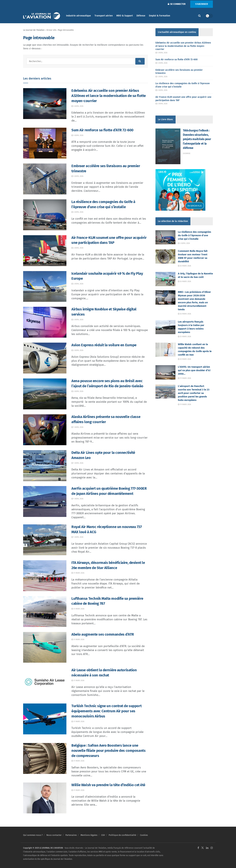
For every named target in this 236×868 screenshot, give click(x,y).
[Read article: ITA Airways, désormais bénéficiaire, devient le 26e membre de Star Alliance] (45, 576)
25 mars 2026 (184, 337)
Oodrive (187, 153)
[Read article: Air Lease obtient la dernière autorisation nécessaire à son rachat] (45, 683)
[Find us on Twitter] (203, 848)
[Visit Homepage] (42, 16)
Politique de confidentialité (122, 835)
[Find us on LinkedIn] (207, 848)
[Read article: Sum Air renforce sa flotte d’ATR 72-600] (45, 143)
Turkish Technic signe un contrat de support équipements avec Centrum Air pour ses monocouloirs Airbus (106, 711)
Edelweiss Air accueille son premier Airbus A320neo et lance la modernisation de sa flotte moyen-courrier (109, 96)
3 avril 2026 (77, 106)
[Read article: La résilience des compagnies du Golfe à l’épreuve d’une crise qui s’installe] (45, 215)
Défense (141, 16)
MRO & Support (125, 16)
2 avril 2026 (77, 212)
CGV (103, 835)
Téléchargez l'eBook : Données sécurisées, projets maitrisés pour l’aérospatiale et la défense (197, 139)
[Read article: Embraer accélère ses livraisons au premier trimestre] (45, 179)
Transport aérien (104, 16)
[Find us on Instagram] (212, 848)
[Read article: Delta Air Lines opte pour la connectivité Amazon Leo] (45, 466)
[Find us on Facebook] (198, 848)
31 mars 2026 (78, 573)
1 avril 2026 (77, 427)
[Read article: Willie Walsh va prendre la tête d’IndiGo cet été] (45, 798)
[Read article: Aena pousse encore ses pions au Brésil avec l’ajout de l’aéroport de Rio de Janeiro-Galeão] (45, 394)
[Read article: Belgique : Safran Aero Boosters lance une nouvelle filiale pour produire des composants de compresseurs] (45, 758)
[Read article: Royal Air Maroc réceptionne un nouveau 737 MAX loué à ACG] (45, 540)
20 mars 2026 (184, 359)
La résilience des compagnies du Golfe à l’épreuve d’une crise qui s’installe (194, 235)
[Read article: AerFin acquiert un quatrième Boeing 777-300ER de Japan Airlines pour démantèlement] (45, 501)
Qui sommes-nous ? (33, 835)
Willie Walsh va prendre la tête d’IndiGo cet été (108, 785)
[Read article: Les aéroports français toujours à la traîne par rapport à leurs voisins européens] (165, 327)
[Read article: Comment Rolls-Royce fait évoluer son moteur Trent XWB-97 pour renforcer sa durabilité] (165, 256)
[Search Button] (199, 16)
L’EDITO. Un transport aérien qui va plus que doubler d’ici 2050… (194, 370)
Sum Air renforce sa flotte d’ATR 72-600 (102, 130)
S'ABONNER (202, 4)
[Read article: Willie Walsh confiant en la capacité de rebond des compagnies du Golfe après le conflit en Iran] (165, 350)
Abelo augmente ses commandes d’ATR (103, 634)
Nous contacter (54, 835)
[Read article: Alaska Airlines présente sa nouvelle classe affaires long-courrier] (45, 430)
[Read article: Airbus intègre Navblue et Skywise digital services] (45, 322)
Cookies (144, 835)
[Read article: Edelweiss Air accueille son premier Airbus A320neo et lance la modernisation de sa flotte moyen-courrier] (45, 104)
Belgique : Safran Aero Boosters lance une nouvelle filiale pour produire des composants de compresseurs (108, 751)
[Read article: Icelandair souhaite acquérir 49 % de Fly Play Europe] (45, 287)
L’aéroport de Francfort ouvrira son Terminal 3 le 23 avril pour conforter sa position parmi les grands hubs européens (194, 393)
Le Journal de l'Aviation (34, 30)
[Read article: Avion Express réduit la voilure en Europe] (45, 358)
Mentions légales (89, 835)
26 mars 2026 (184, 266)
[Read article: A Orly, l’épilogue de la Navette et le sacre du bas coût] (165, 279)
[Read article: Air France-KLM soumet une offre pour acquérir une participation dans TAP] (45, 251)
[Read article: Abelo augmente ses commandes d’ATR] (45, 647)
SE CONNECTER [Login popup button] (177, 4)
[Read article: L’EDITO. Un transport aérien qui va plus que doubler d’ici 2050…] (165, 372)
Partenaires (71, 835)
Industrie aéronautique (78, 16)
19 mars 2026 (184, 378)
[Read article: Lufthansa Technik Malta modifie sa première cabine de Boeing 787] (45, 612)
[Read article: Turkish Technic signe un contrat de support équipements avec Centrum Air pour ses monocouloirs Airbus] (45, 719)
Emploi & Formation (160, 16)
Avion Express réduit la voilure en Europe (104, 345)
